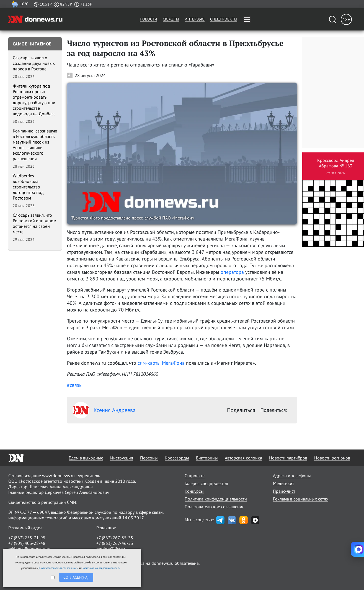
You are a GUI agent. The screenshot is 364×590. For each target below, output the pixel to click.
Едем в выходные (86, 458)
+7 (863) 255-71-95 (27, 538)
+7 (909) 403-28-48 (27, 543)
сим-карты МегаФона (162, 363)
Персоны (149, 458)
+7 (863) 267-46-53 (115, 543)
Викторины (207, 458)
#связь (74, 385)
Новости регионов (332, 458)
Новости (149, 19)
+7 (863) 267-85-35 (115, 538)
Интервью (195, 19)
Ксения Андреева (104, 410)
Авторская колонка (243, 458)
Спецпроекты (224, 19)
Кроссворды (177, 458)
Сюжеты (171, 19)
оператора (232, 272)
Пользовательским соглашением (59, 568)
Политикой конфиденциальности (101, 568)
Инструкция (122, 458)
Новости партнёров (288, 458)
